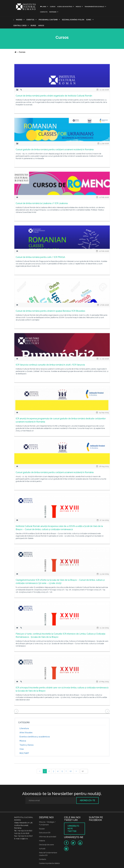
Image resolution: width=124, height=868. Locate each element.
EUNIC (89, 20)
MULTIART (24, 753)
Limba (43, 7)
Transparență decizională (94, 7)
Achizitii (42, 849)
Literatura (24, 728)
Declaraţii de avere (46, 845)
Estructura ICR (45, 833)
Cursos (53, 7)
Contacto (44, 12)
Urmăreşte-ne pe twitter (74, 829)
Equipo (42, 829)
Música (23, 741)
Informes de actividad (48, 837)
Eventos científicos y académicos (35, 737)
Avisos (41, 26)
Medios (78, 7)
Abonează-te (87, 800)
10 (71, 771)
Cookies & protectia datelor (50, 863)
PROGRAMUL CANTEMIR (48, 20)
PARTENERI (53, 12)
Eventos (30, 20)
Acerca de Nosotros (65, 7)
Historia (42, 841)
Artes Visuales (26, 733)
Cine (22, 749)
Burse (33, 26)
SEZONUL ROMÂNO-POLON (73, 20)
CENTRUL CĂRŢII (20, 26)
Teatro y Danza (27, 745)
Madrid (19, 20)
